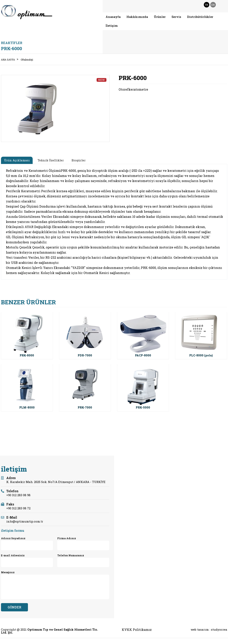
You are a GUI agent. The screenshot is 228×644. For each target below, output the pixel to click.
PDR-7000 (85, 355)
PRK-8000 (27, 355)
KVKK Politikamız (137, 630)
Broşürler (79, 160)
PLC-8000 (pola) (201, 355)
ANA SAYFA (8, 60)
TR (206, 5)
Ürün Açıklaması (17, 160)
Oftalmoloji (27, 60)
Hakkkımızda (137, 17)
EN (213, 5)
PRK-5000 (143, 407)
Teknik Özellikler (51, 160)
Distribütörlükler (200, 17)
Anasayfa (113, 17)
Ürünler (160, 17)
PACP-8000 (143, 355)
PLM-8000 (27, 407)
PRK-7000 (85, 407)
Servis (176, 17)
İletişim (112, 26)
